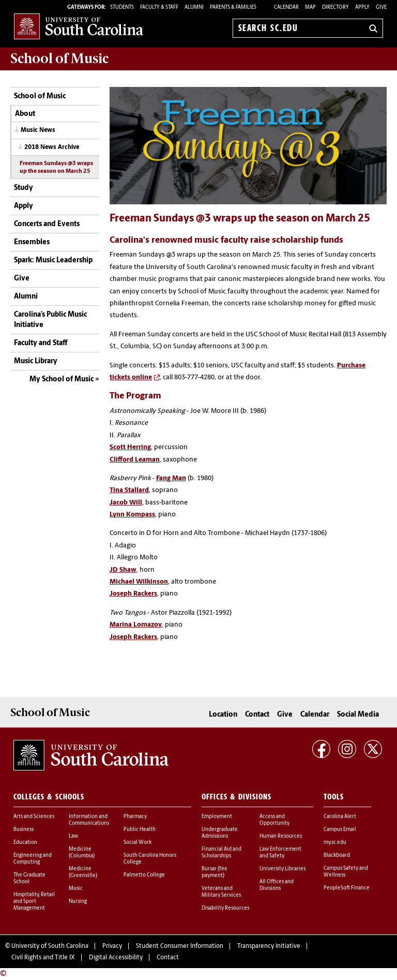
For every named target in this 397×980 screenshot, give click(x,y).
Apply (362, 8)
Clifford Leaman (135, 460)
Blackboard (337, 856)
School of (59, 58)
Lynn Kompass (132, 515)
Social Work (138, 843)
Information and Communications (89, 820)
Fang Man (171, 478)
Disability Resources (225, 908)
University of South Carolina (50, 946)
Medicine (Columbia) (82, 853)
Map (310, 8)
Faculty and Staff (41, 343)
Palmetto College (144, 875)
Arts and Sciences (34, 817)
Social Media (358, 715)
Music (76, 889)
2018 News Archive (52, 147)
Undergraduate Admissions (220, 833)
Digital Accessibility (116, 958)
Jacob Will (126, 503)
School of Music (40, 96)
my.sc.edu (335, 843)
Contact (257, 715)
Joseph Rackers (133, 594)
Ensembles (32, 242)
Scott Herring (130, 447)
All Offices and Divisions (277, 885)
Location (223, 715)
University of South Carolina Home (79, 26)
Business (24, 830)
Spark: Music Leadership (53, 261)
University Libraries (283, 869)
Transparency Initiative (269, 946)
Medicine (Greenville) (83, 872)
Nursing (78, 902)
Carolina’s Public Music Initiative (50, 320)
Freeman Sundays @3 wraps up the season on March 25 (56, 168)
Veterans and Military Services (221, 892)
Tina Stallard (129, 490)
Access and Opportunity (274, 820)
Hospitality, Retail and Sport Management (34, 902)
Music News (38, 130)
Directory (335, 8)
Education (25, 843)
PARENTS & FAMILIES (233, 8)
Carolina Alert (340, 817)
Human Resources (281, 836)
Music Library (36, 361)
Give (381, 8)
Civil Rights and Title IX (43, 958)
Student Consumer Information (180, 946)
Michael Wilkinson (139, 582)
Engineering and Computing (33, 859)
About (25, 114)
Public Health (140, 830)
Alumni (26, 297)
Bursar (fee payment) (215, 872)
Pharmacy (135, 817)
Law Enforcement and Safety (280, 853)
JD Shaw (123, 570)
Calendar (286, 8)
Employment (217, 817)
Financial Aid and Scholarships (222, 853)
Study (24, 188)
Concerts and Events (47, 224)
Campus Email (340, 830)
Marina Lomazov (136, 625)
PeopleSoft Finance (347, 888)
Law (73, 836)
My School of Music (62, 380)
